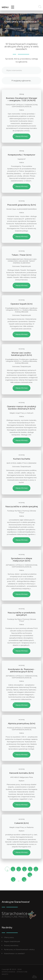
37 (25, 881)
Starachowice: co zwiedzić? (13, 954)
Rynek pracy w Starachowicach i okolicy (18, 950)
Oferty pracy (8, 937)
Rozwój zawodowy (10, 945)
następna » (31, 876)
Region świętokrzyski (11, 941)
